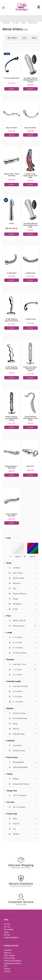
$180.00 (30, 131)
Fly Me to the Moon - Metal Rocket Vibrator (30, 369)
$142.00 (12, 131)
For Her (7, 924)
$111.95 (12, 324)
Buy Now (12, 89)
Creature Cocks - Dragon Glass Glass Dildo (30, 176)
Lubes (6, 932)
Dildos (24, 23)
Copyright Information (13, 963)
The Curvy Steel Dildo (12, 78)
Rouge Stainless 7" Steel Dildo (12, 467)
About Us (8, 953)
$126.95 (12, 276)
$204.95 (30, 470)
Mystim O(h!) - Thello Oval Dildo (12, 175)
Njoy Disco (30, 466)
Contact (7, 969)
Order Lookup (9, 955)
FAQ (6, 966)
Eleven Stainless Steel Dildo (12, 515)
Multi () (33, 557)
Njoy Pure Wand (30, 128)
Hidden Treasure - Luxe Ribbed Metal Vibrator (12, 418)
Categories (6, 23)
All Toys (7, 935)
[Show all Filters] (12, 38)
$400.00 (12, 519)
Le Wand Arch (30, 273)
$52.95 (30, 423)
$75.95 (30, 181)
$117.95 (30, 374)
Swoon (12, 224)
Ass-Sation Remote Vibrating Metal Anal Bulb (30, 225)
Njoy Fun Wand (12, 128)
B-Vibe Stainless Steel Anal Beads (12, 368)
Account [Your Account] (7, 971)
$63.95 (30, 230)
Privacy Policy (9, 958)
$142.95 (30, 276)
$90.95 (12, 471)
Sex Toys (16, 23)
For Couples (9, 929)
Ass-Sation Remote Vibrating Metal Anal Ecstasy (30, 80)
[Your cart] (38, 7)
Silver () (18, 557)
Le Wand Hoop (30, 319)
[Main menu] (3, 7)
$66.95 (30, 85)
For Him (7, 927)
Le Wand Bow (12, 273)
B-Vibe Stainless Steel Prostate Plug (12, 320)
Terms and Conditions (13, 961)
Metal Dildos (33, 23)
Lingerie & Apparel (11, 937)
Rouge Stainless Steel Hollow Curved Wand (30, 418)
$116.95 (12, 83)
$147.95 (30, 323)
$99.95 (12, 373)
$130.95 (12, 180)
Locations (8, 950)
